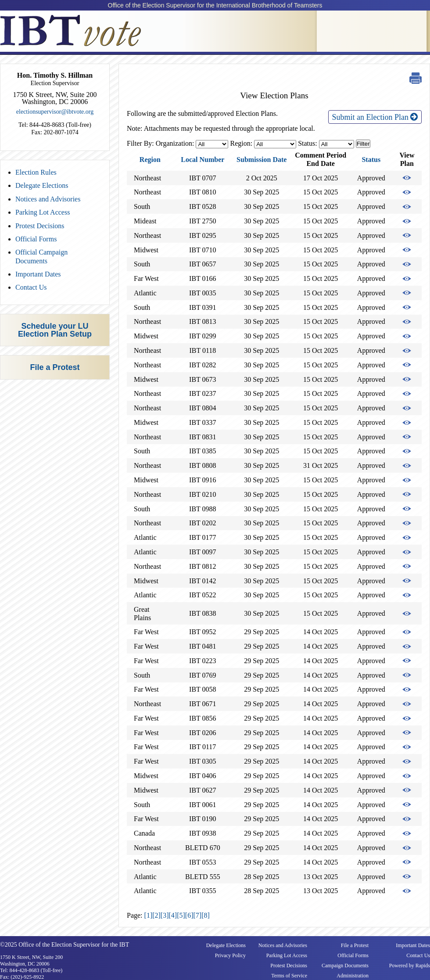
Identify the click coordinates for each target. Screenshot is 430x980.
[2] (156, 915)
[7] (197, 915)
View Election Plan (407, 178)
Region (150, 160)
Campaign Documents (345, 966)
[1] (149, 915)
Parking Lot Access (43, 212)
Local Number (202, 160)
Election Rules (36, 172)
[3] (165, 915)
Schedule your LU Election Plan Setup (55, 330)
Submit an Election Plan (375, 117)
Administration (353, 976)
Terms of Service (289, 976)
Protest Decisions (40, 226)
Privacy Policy (230, 955)
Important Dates (38, 274)
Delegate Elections (42, 185)
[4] (173, 915)
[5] (181, 915)
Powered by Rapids (410, 966)
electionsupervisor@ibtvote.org (55, 112)
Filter (363, 144)
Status (371, 160)
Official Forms (36, 239)
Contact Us (31, 287)
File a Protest (55, 367)
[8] (206, 915)
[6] (189, 915)
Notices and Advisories (48, 199)
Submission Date (262, 160)
